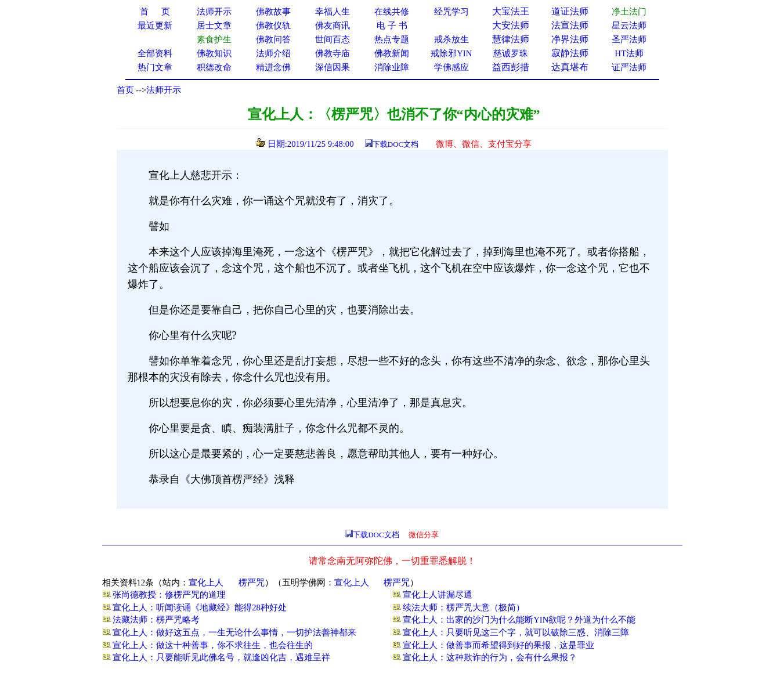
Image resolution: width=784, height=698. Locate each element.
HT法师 (630, 53)
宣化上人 (206, 583)
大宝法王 (511, 11)
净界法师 (570, 39)
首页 (125, 90)
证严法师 (629, 67)
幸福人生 (333, 12)
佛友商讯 (333, 26)
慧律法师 (511, 39)
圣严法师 (629, 39)
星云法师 (629, 26)
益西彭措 (511, 67)
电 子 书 (392, 26)
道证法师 (570, 11)
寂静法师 (570, 53)
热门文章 (155, 67)
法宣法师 (570, 25)
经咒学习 (451, 12)
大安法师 (511, 25)
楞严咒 (252, 583)
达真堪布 (570, 67)
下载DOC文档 (395, 144)
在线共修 (392, 12)
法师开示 (164, 90)
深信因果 (333, 67)
